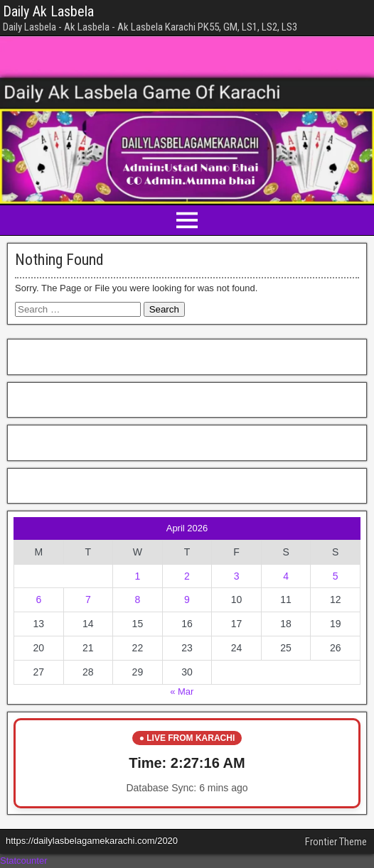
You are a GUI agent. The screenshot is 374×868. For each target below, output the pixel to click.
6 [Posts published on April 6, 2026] (38, 600)
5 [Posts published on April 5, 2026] (336, 576)
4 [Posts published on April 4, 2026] (286, 576)
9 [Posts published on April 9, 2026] (187, 600)
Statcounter (24, 861)
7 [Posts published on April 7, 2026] (88, 600)
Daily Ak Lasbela (48, 11)
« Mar (182, 691)
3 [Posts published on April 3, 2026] (237, 576)
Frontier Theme (336, 842)
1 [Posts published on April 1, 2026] (138, 576)
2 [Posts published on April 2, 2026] (187, 576)
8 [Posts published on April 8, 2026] (138, 600)
